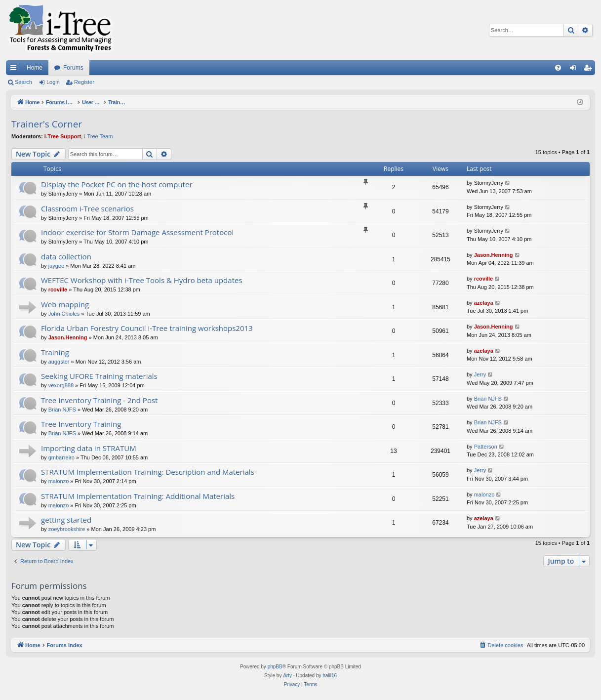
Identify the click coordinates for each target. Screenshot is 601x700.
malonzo (59, 481)
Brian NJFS (62, 410)
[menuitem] (558, 68)
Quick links (15, 70)
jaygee (56, 266)
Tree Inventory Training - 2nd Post (99, 400)
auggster (59, 362)
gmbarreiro (61, 457)
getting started (66, 520)
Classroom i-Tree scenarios (87, 208)
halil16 (330, 676)
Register (84, 82)
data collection (66, 256)
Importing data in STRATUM (89, 448)
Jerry (480, 374)
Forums (73, 68)
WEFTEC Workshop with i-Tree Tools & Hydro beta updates (142, 280)
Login (53, 82)
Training (55, 352)
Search (23, 82)
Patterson (486, 447)
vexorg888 (61, 385)
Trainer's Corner (47, 124)
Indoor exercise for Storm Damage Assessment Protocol (137, 232)
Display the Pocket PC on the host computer (117, 184)
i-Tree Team (98, 136)
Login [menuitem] (575, 70)
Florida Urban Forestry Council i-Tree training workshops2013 (147, 328)
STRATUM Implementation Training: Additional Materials (138, 496)
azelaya (484, 303)
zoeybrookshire (67, 529)
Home (35, 68)
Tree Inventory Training (81, 424)
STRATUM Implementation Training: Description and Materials (148, 472)
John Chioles (64, 314)
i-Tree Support (63, 136)
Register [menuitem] (590, 70)
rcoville (58, 289)
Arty (287, 676)
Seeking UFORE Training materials (99, 376)
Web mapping (65, 304)
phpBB (275, 667)
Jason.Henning (494, 255)
